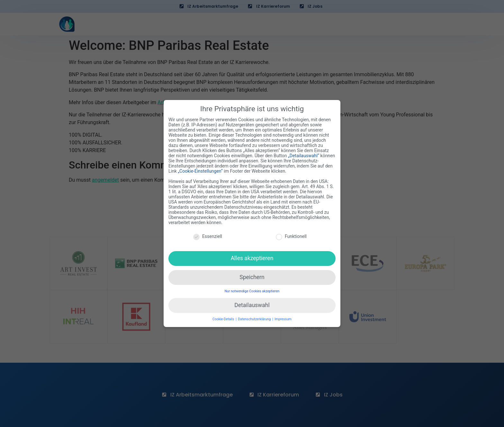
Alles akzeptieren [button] (252, 254)
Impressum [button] (283, 315)
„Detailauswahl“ (304, 152)
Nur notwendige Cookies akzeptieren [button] (252, 287)
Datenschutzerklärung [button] (255, 315)
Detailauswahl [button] (252, 301)
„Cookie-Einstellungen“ (200, 168)
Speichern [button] (252, 273)
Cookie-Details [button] (224, 315)
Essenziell (208, 232)
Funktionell (291, 232)
